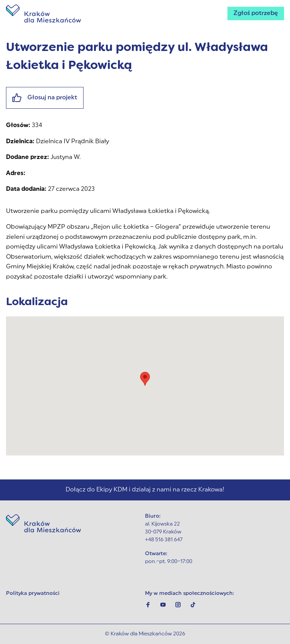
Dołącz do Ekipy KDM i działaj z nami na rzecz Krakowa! (145, 490)
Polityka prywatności (33, 594)
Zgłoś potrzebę (256, 13)
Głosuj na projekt (45, 98)
